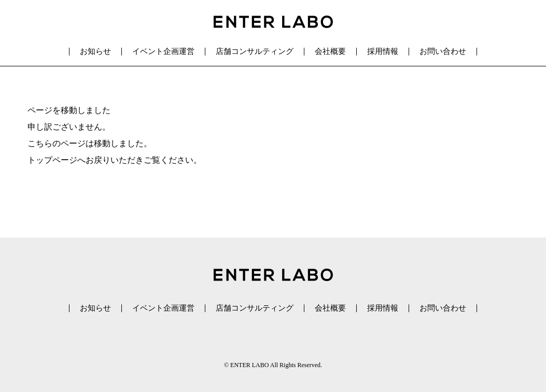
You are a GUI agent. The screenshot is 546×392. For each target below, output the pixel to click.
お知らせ (95, 51)
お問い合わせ (443, 51)
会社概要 (330, 51)
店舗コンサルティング (255, 51)
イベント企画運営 (163, 51)
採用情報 (383, 51)
